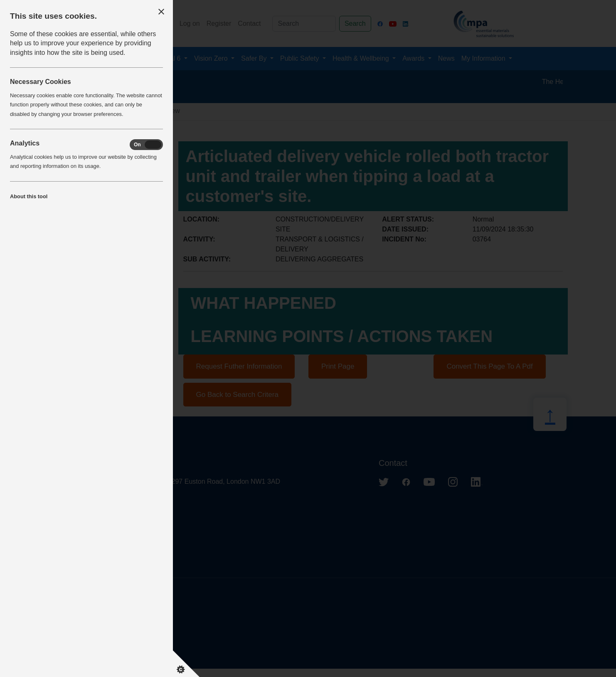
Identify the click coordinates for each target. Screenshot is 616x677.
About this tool (29, 196)
